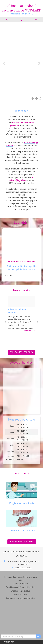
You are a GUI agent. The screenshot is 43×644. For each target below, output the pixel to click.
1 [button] (33, 99)
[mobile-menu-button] (36, 20)
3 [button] (40, 99)
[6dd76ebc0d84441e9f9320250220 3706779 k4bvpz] (21, 301)
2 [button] (36, 99)
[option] (21, 314)
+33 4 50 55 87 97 (24, 567)
